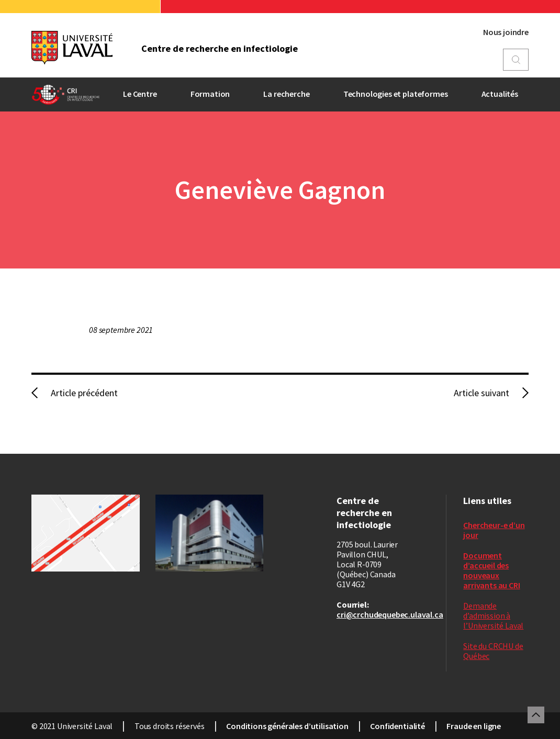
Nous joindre (506, 32)
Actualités (500, 94)
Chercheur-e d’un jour (494, 530)
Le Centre (140, 94)
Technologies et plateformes (396, 94)
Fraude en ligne (474, 726)
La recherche (286, 94)
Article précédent (84, 393)
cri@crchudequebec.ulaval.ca (390, 614)
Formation (210, 94)
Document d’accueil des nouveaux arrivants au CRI (491, 570)
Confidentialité (397, 726)
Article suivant (481, 393)
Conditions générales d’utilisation (287, 726)
